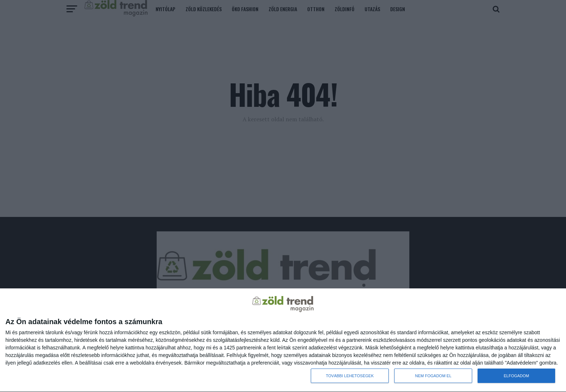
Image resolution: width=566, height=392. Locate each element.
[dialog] (283, 340)
